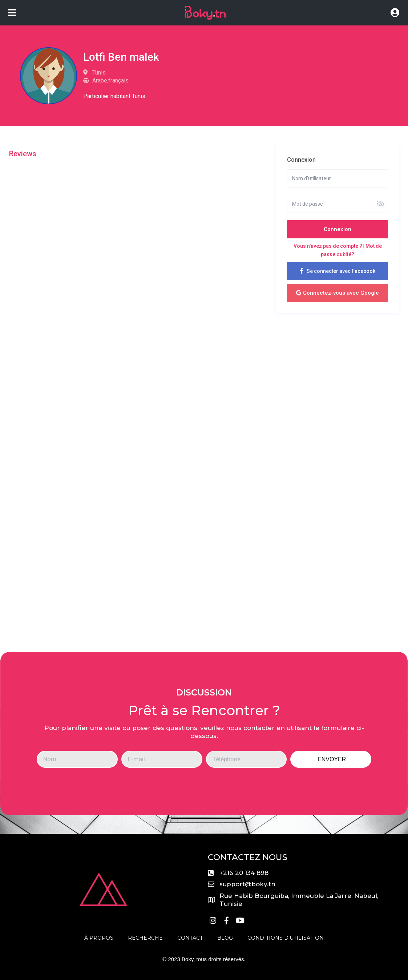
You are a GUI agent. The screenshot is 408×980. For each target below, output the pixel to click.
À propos (99, 938)
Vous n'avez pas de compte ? (328, 246)
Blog (225, 938)
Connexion (338, 229)
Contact (190, 938)
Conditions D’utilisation (286, 938)
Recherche (145, 938)
